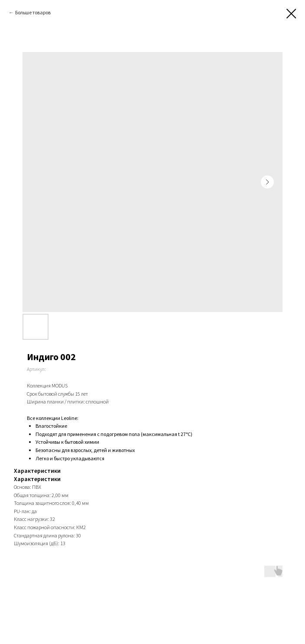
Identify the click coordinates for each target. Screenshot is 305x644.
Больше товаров (33, 12)
